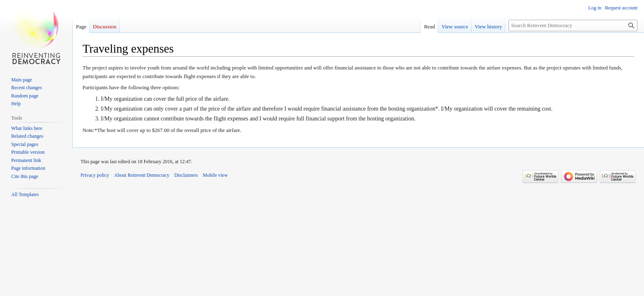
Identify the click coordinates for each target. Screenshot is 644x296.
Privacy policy (95, 175)
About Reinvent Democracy (142, 175)
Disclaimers (186, 175)
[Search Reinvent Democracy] (573, 25)
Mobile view (215, 175)
